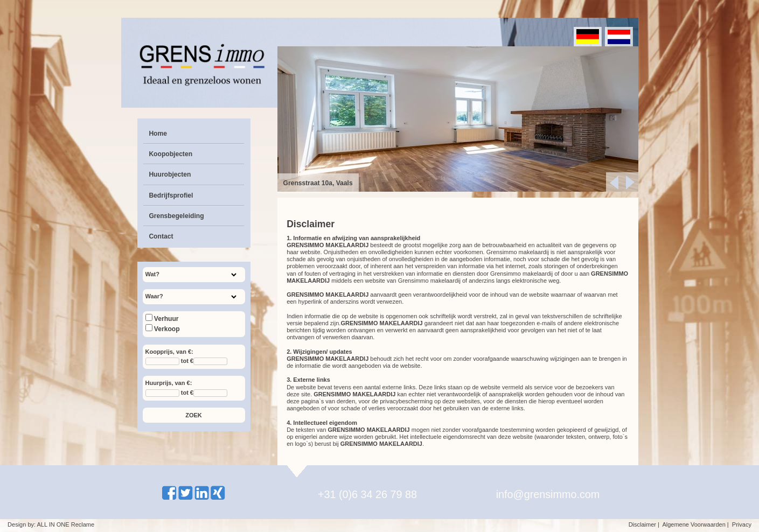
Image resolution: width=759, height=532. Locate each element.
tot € (187, 361)
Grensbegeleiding (176, 216)
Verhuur (162, 319)
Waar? (154, 296)
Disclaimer (642, 524)
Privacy (742, 524)
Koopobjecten (170, 154)
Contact (161, 236)
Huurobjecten (170, 174)
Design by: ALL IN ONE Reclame (51, 524)
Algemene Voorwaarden (694, 524)
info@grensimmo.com (548, 494)
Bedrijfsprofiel (171, 195)
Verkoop (163, 329)
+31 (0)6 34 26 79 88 (367, 494)
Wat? (152, 274)
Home (158, 134)
